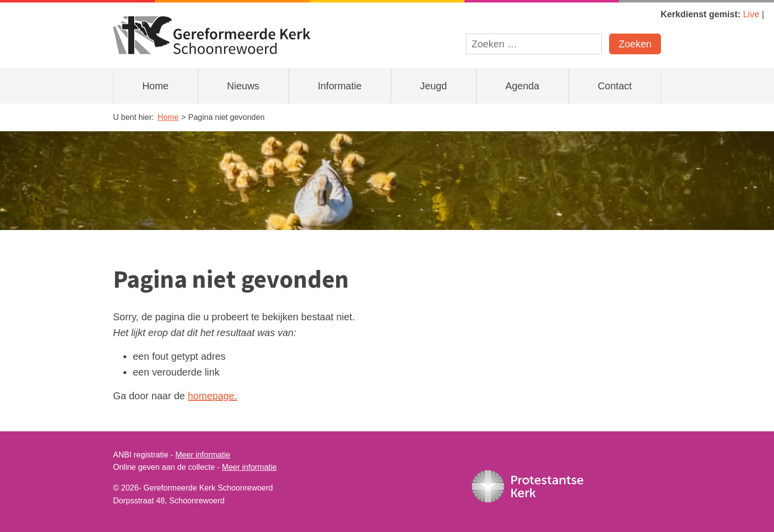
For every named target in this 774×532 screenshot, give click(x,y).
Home (155, 86)
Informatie (340, 86)
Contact (615, 86)
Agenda (522, 86)
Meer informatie (203, 455)
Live (751, 14)
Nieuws (243, 86)
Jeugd (434, 86)
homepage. (212, 396)
